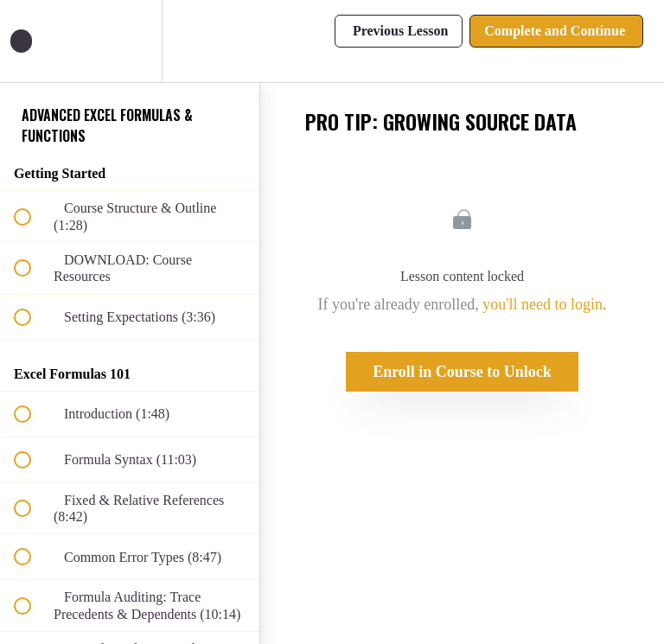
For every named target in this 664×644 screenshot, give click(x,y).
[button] (32, 41)
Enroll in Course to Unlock (462, 372)
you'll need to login (543, 304)
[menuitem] (130, 41)
